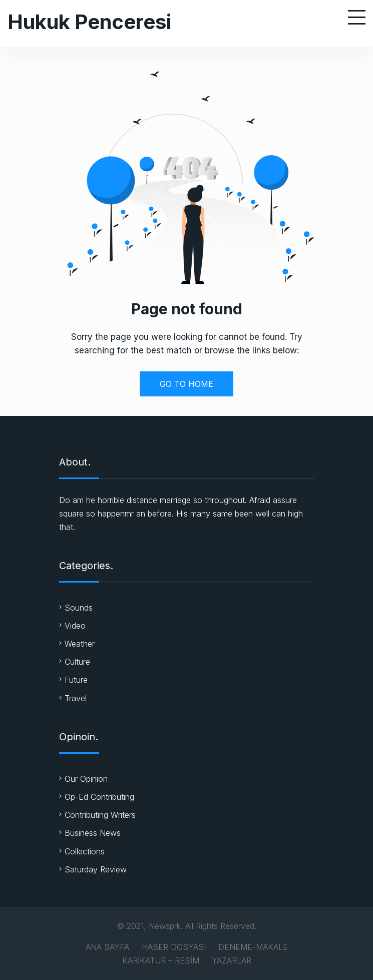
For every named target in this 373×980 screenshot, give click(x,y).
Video (75, 626)
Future (76, 680)
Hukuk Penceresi (89, 22)
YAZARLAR (232, 960)
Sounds (79, 608)
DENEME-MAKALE (253, 947)
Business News (93, 833)
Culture (77, 662)
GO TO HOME (186, 384)
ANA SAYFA (107, 947)
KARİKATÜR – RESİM (161, 960)
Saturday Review (96, 869)
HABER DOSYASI (174, 947)
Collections (85, 851)
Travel (76, 698)
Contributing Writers (100, 815)
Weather (80, 644)
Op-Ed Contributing (99, 797)
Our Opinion (86, 779)
